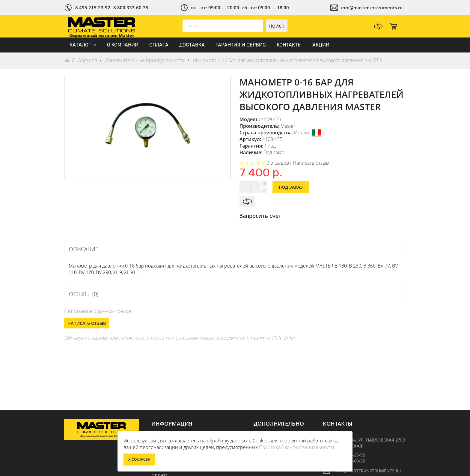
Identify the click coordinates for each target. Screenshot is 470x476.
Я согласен (139, 459)
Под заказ (291, 187)
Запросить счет (260, 216)
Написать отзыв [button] (87, 323)
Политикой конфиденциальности (297, 447)
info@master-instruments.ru (372, 7)
